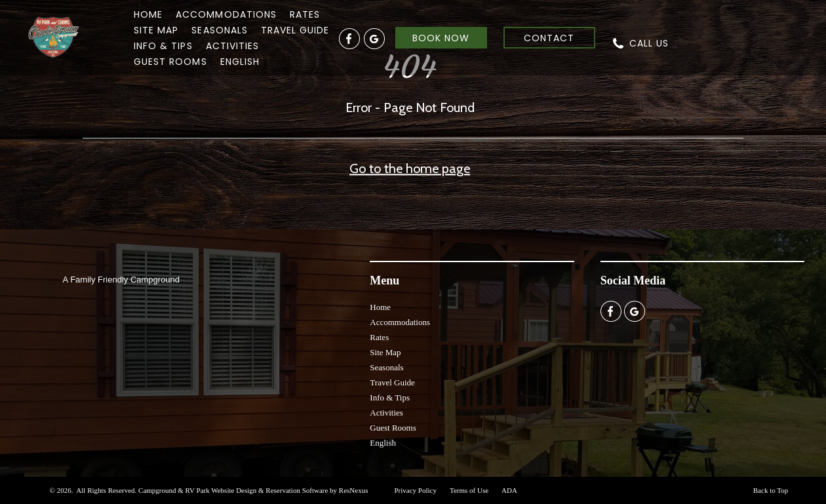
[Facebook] (349, 38)
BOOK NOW (441, 38)
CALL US (649, 43)
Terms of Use (469, 490)
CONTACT (549, 38)
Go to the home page (410, 169)
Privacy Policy (415, 490)
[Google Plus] (374, 38)
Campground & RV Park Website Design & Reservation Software (233, 490)
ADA (509, 490)
